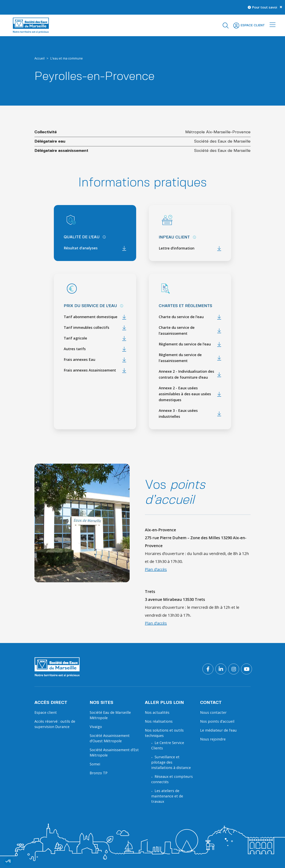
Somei (95, 764)
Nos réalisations (159, 721)
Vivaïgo (96, 727)
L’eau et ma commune (66, 58)
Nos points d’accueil (217, 721)
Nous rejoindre (213, 739)
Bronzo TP (99, 773)
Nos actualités (157, 712)
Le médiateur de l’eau (218, 730)
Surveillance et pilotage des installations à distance (171, 762)
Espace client (46, 712)
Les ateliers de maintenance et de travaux (167, 796)
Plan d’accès (156, 569)
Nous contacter (213, 712)
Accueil (39, 58)
